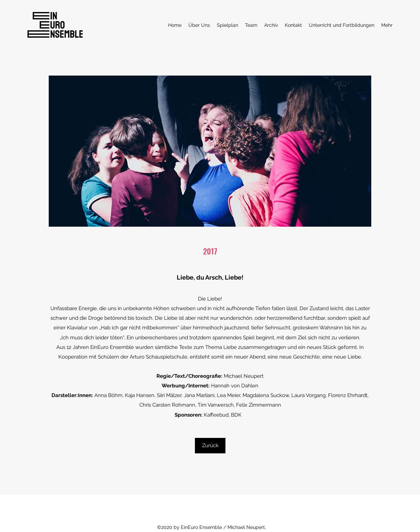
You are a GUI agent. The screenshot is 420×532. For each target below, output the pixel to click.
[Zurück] (210, 446)
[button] (210, 151)
